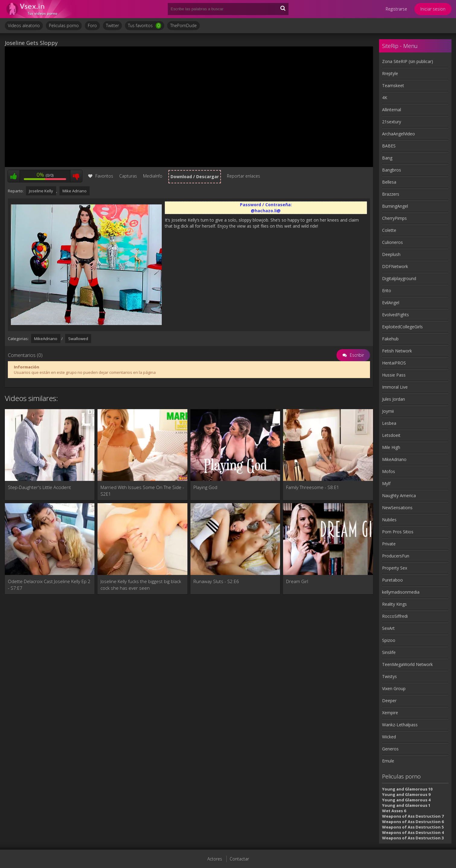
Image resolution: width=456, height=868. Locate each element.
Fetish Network (397, 351)
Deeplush (391, 254)
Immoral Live (395, 387)
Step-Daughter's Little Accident (39, 487)
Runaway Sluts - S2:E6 (216, 581)
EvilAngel (391, 303)
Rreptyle (390, 73)
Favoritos (101, 176)
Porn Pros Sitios (398, 532)
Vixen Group (394, 688)
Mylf (386, 483)
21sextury (392, 122)
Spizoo (389, 640)
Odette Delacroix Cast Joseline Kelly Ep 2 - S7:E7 (49, 585)
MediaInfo (153, 176)
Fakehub (390, 339)
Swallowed (78, 339)
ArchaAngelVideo (399, 134)
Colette (389, 230)
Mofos (389, 471)
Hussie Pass (394, 375)
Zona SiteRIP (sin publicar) (408, 61)
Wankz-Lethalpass (400, 725)
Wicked (389, 737)
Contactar (239, 859)
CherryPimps (394, 218)
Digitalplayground (399, 278)
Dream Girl (297, 581)
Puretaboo (392, 580)
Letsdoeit (391, 435)
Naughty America (399, 496)
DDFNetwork (395, 266)
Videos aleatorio (24, 25)
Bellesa (389, 182)
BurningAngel (395, 206)
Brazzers (391, 194)
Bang (387, 158)
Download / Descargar (195, 177)
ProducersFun (396, 556)
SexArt (388, 628)
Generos (390, 749)
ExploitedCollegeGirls (402, 327)
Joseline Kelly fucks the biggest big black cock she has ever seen (141, 585)
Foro (92, 25)
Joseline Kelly (41, 191)
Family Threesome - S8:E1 (313, 487)
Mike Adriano (75, 191)
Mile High (391, 447)
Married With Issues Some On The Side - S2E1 (142, 491)
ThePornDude (183, 25)
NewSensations (397, 508)
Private (389, 544)
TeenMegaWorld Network (407, 664)
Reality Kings (394, 604)
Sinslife (389, 652)
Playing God (205, 487)
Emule (388, 761)
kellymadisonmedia (401, 592)
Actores (215, 859)
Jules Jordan (394, 399)
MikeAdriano (46, 339)
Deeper (389, 701)
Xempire (390, 713)
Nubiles (389, 520)
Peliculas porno (64, 25)
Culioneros (392, 242)
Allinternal (392, 110)
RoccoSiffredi (395, 616)
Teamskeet (393, 85)
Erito (387, 290)
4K (385, 98)
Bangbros (392, 170)
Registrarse (396, 9)
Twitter (112, 25)
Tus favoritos (145, 26)
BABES (389, 146)
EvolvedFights (395, 315)
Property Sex (395, 568)
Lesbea (389, 423)
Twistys (389, 676)
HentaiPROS (394, 363)
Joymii (388, 411)
